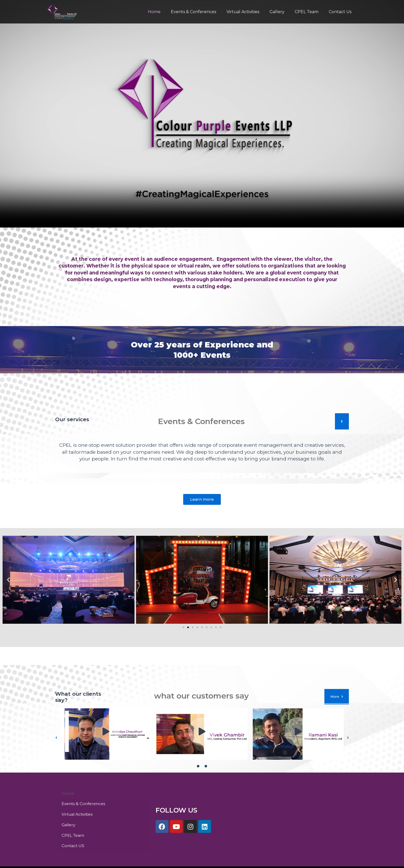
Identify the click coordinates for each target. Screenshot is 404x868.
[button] (8, 581)
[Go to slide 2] (188, 628)
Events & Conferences (203, 12)
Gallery (282, 12)
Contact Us (341, 12)
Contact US (73, 829)
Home (166, 12)
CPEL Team (310, 12)
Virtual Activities (250, 12)
